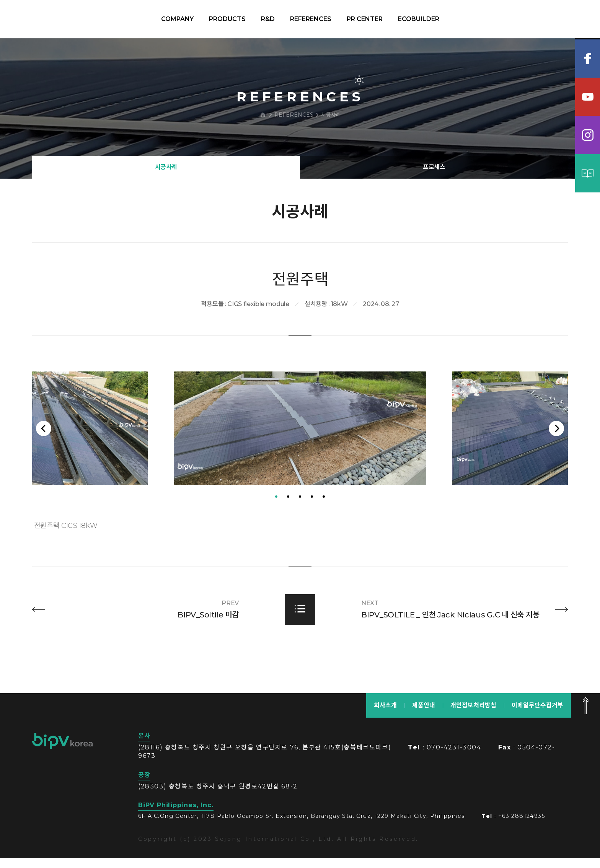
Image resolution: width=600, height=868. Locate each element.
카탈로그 (588, 173)
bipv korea (62, 751)
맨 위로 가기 (585, 715)
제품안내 (424, 715)
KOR (555, 19)
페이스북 (588, 59)
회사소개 (385, 715)
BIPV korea (47, 19)
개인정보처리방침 (473, 715)
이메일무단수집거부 (537, 715)
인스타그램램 (588, 135)
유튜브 (588, 97)
